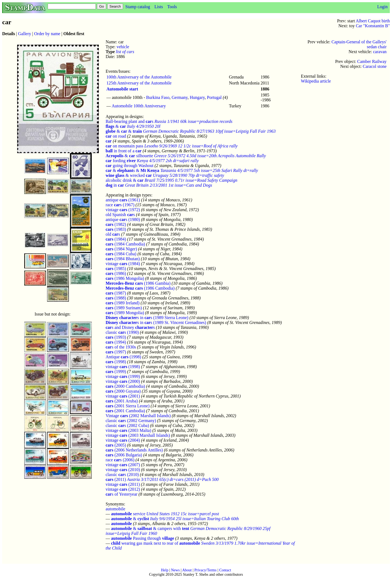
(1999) (116, 372)
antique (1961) (123, 200)
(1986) (116, 273)
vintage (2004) (123, 440)
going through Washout (130, 166)
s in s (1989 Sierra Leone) (147, 318)
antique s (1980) (123, 219)
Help (165, 570)
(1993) (116, 337)
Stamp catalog (138, 7)
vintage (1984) (123, 264)
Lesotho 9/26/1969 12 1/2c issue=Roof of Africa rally (191, 146)
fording (121, 161)
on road (116, 136)
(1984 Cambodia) (125, 244)
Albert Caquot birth (373, 21)
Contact (225, 570)
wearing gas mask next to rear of (156, 543)
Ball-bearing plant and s (130, 121)
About (187, 570)
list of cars (125, 52)
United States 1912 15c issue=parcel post (183, 514)
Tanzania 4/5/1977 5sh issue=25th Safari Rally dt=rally (209, 170)
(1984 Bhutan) (123, 259)
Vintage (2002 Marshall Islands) (138, 416)
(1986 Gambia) (138, 283)
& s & (132, 170)
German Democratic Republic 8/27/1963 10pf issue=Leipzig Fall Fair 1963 (209, 131)
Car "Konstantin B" (373, 26)
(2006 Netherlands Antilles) (134, 450)
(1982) (116, 224)
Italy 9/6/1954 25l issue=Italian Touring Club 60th (195, 519)
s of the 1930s (121, 347)
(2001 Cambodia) (125, 411)
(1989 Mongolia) (125, 313)
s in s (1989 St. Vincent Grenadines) (156, 322)
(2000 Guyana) (123, 391)
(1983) (116, 229)
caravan (380, 52)
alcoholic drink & (125, 180)
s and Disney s (130, 327)
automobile (115, 509)
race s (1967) (120, 205)
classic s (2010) (122, 475)
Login (382, 7)
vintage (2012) (123, 489)
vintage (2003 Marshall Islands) (138, 435)
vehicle (123, 47)
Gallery (24, 34)
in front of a (124, 151)
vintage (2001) (123, 396)
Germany (180, 97)
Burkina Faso (158, 97)
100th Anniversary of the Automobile (139, 77)
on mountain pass (124, 146)
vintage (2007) (123, 465)
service (128, 514)
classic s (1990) (122, 332)
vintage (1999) (123, 376)
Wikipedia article (316, 81)
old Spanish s (120, 215)
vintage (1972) (123, 210)
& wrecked (129, 175)
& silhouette (129, 156)
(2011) (116, 479)
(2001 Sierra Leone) (128, 406)
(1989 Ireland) (122, 303)
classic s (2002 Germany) (131, 421)
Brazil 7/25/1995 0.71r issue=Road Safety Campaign (191, 180)
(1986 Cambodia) (140, 288)
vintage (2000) (123, 381)
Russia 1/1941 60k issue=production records (194, 121)
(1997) (116, 352)
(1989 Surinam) (124, 308)
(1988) (116, 298)
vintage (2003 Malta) (128, 430)
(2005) (116, 445)
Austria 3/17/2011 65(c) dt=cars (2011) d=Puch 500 (173, 479)
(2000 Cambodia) (125, 386)
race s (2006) (120, 460)
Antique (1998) (123, 357)
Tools (172, 7)
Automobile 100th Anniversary (139, 106)
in (115, 185)
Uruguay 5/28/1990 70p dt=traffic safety (189, 175)
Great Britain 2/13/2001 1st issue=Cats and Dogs (169, 185)
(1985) (116, 269)
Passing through (143, 538)
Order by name (47, 34)
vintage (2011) (123, 484)
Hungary (197, 97)
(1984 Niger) (121, 249)
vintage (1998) (123, 367)
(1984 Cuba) (121, 254)
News (175, 570)
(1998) (116, 362)
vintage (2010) (123, 470)
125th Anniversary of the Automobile (139, 83)
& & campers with (150, 528)
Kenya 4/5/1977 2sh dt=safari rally (168, 161)
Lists (159, 7)
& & (124, 131)
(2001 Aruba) (122, 401)
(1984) (116, 239)
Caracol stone (375, 66)
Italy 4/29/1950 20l (144, 126)
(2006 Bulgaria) (124, 455)
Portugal (214, 97)
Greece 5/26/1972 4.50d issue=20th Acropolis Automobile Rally (210, 156)
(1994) (116, 342)
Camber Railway (372, 61)
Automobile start (122, 89)
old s (113, 234)
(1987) (116, 293)
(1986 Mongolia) (125, 278)
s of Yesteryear (122, 494)
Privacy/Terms (205, 570)
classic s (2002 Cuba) (127, 425)
